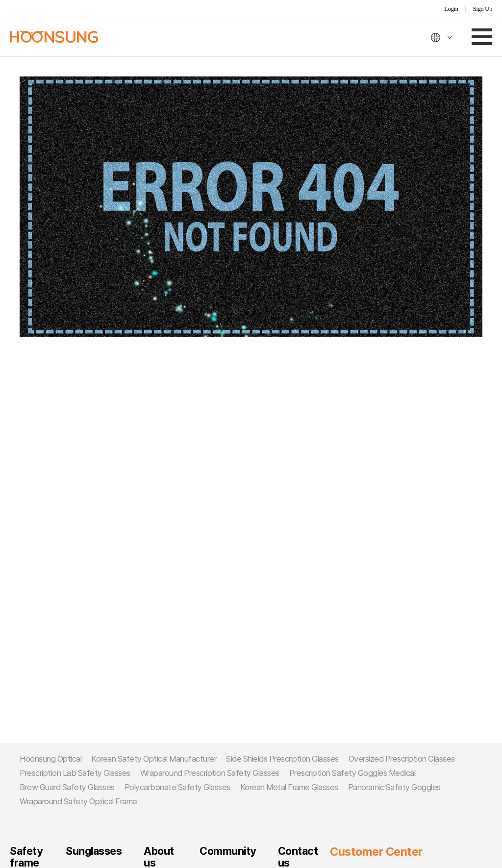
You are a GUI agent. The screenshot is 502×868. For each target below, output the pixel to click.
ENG (442, 37)
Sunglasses (94, 851)
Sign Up (483, 9)
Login (451, 9)
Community (228, 851)
